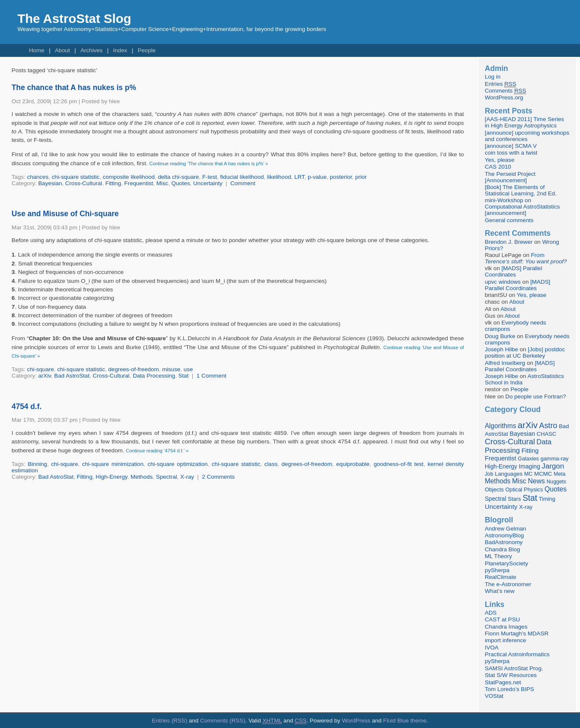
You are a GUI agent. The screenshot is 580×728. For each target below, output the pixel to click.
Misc (162, 183)
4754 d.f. (27, 406)
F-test (210, 177)
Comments (505, 91)
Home (37, 50)
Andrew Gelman (505, 529)
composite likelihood (129, 177)
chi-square (41, 369)
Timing (547, 499)
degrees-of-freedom (134, 369)
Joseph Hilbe (502, 349)
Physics (534, 490)
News (536, 481)
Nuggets (556, 482)
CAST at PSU (503, 619)
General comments (509, 220)
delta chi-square (179, 177)
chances (38, 177)
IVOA (492, 648)
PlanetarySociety (507, 563)
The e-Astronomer (508, 584)
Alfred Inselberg (505, 363)
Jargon (553, 466)
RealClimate (501, 577)
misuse (171, 369)
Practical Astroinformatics (517, 654)
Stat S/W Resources (511, 675)
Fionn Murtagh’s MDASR (517, 633)
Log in (493, 77)
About (62, 50)
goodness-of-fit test (399, 464)
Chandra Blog (503, 549)
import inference (505, 640)
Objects (494, 490)
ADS (491, 613)
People (146, 50)
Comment (243, 183)
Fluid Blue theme (405, 721)
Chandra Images (506, 627)
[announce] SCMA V (511, 146)
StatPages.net (503, 682)
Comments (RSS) (223, 721)
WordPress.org (504, 97)
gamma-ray (555, 459)
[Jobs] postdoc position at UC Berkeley (525, 353)
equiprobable (353, 464)
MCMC (543, 474)
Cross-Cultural (84, 183)
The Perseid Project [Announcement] (510, 177)
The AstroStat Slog (74, 18)
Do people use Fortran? (536, 396)
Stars (514, 499)
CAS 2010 (498, 167)
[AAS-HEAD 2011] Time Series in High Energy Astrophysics (525, 122)
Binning (37, 464)
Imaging (529, 466)
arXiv (45, 376)
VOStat (494, 696)
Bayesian (50, 183)
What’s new (500, 591)
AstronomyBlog (504, 535)
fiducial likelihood (242, 177)
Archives (91, 50)
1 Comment (211, 376)
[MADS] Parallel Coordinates (514, 271)
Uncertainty (208, 183)
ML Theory (498, 556)
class (271, 464)
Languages (508, 474)
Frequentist (139, 183)
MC (528, 474)
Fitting (113, 183)
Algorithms (501, 426)
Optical (514, 490)
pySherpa (497, 570)
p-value (317, 177)
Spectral (166, 477)
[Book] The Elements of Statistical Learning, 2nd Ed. (521, 190)
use (188, 369)
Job (489, 474)
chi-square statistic (76, 177)
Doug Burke (500, 336)
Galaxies (529, 459)
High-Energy (111, 477)
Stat (183, 376)
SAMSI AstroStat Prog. (514, 668)
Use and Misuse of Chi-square (65, 214)
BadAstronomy (504, 542)
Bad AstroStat (72, 376)
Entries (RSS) (170, 721)
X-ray (187, 477)
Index (120, 50)
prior (361, 177)
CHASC (546, 434)
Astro (548, 426)
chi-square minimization (113, 464)
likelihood (279, 177)
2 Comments (218, 477)
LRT (299, 177)
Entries (501, 84)
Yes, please (500, 160)
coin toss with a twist (511, 153)
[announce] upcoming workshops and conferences (527, 136)
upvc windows (503, 282)
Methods (141, 477)
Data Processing (154, 376)
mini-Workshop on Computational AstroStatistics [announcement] (522, 207)
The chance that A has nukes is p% (74, 87)
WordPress (356, 721)
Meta (560, 474)
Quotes (181, 183)
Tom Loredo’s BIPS (510, 689)
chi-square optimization (177, 464)
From (526, 258)
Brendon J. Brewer (509, 242)
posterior (341, 177)
